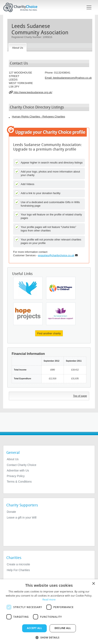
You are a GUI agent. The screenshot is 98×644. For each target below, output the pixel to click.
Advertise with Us (18, 470)
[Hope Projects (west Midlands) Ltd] (28, 314)
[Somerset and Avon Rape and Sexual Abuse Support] (61, 314)
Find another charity (49, 333)
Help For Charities (18, 570)
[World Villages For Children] (61, 288)
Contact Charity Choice (22, 465)
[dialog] (49, 612)
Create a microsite (18, 564)
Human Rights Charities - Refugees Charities (38, 117)
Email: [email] (68, 78)
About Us (13, 459)
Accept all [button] (34, 628)
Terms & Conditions (19, 482)
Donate (11, 512)
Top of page (80, 396)
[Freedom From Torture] (28, 288)
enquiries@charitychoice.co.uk (56, 255)
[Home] (22, 7)
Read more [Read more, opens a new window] (49, 600)
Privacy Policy (16, 476)
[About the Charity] (18, 47)
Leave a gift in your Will (22, 517)
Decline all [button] (63, 628)
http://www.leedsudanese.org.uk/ (31, 92)
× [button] (93, 584)
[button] (49, 637)
